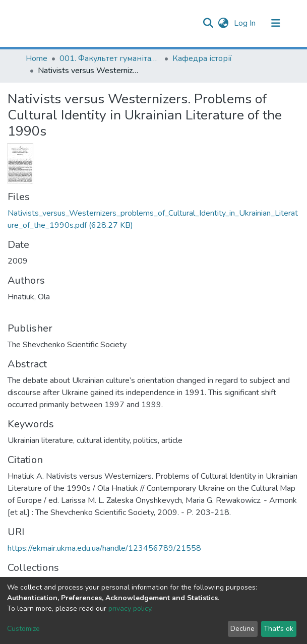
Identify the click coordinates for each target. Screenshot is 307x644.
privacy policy (130, 608)
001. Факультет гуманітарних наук (110, 58)
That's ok (279, 629)
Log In (246, 23)
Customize (23, 629)
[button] (224, 23)
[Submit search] (208, 23)
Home (37, 58)
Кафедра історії (202, 58)
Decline (242, 629)
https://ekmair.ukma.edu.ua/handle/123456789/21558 (104, 548)
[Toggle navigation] (276, 23)
